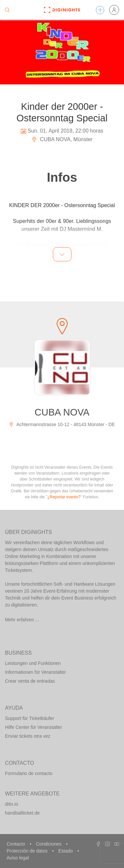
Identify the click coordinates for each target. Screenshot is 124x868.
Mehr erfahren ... (22, 620)
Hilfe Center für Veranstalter (34, 727)
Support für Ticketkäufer (30, 718)
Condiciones (49, 844)
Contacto (17, 844)
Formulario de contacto (29, 773)
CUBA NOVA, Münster (62, 139)
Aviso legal (18, 858)
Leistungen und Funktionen (33, 663)
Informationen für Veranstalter (35, 672)
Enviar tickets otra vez (28, 736)
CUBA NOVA (62, 412)
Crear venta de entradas (30, 681)
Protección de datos (28, 851)
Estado (66, 851)
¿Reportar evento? (64, 497)
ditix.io (12, 804)
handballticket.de (22, 813)
